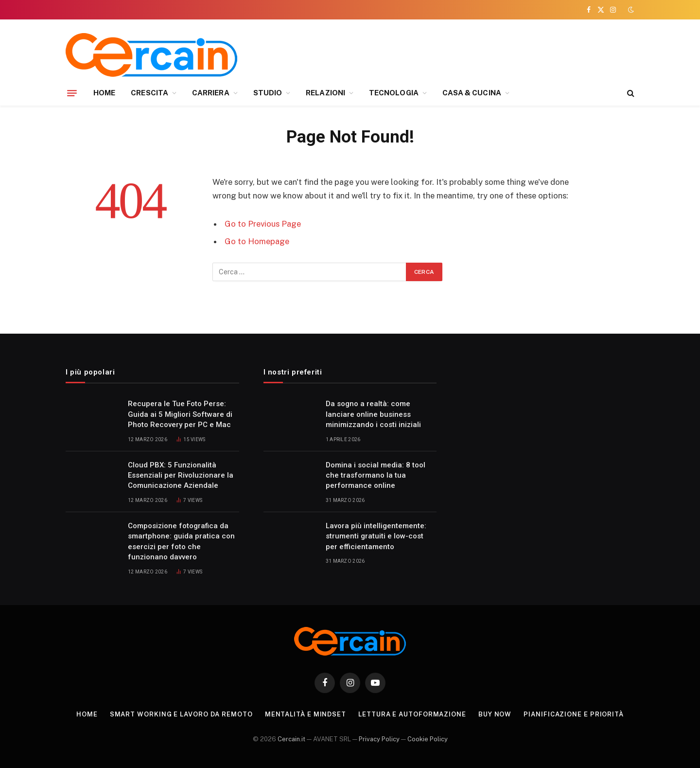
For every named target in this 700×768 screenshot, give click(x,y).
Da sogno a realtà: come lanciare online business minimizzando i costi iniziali (373, 414)
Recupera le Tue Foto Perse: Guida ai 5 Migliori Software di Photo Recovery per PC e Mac (180, 414)
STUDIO (268, 93)
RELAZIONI (325, 93)
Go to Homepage (257, 241)
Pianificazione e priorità (574, 714)
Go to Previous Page (263, 224)
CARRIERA (211, 93)
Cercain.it (291, 739)
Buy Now (495, 714)
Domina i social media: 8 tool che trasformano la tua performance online (376, 475)
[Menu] (72, 93)
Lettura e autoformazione (412, 714)
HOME (104, 93)
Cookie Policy (428, 739)
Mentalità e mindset (306, 714)
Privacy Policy (379, 739)
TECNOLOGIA (394, 93)
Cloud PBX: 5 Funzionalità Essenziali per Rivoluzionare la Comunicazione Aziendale (181, 475)
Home (87, 714)
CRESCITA (149, 93)
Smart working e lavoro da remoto (181, 714)
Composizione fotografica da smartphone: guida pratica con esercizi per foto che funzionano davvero (181, 541)
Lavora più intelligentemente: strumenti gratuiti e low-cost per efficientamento (376, 536)
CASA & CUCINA (472, 93)
